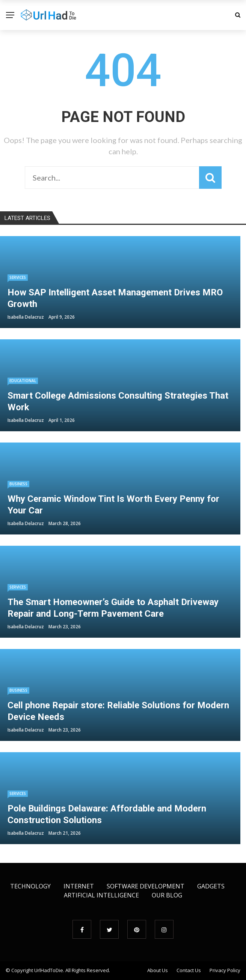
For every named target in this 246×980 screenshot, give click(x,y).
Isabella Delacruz (26, 317)
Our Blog (167, 895)
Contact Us (189, 970)
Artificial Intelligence (101, 895)
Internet (79, 886)
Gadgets (211, 886)
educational (23, 381)
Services (18, 277)
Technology (30, 886)
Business (18, 484)
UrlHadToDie (49, 970)
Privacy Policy (225, 970)
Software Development (146, 886)
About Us (158, 970)
